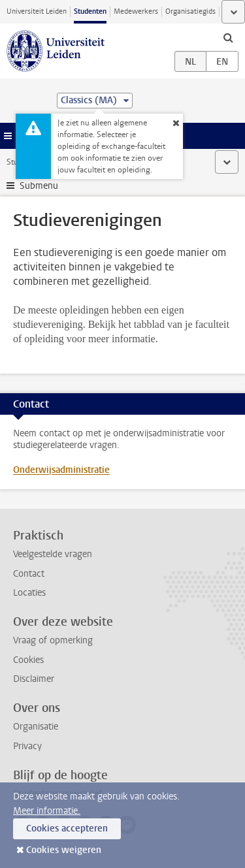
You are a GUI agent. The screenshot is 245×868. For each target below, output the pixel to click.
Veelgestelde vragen (53, 554)
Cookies (28, 660)
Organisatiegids (190, 11)
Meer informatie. (47, 811)
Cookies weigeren (64, 850)
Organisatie (36, 727)
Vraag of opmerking (53, 640)
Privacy (27, 746)
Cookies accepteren (67, 828)
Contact (29, 574)
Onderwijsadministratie (61, 470)
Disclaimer (34, 679)
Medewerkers (136, 11)
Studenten (90, 11)
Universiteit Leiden (37, 11)
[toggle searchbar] (228, 37)
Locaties (29, 593)
